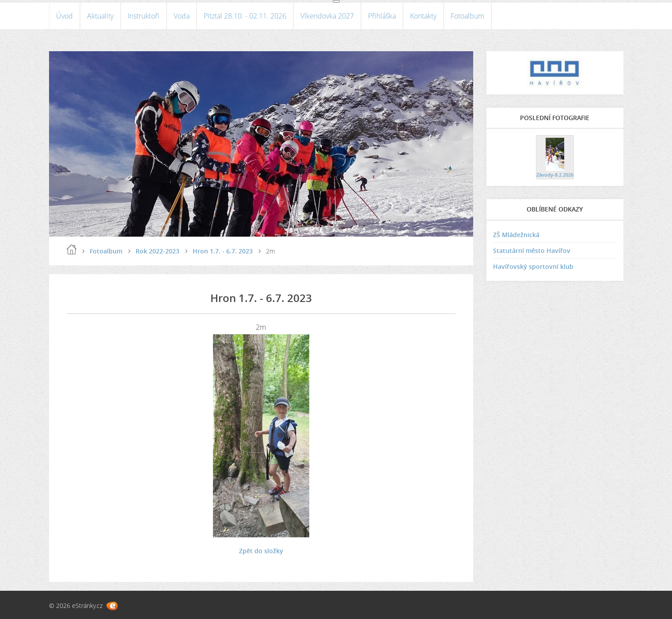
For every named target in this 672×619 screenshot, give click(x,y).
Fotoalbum (467, 16)
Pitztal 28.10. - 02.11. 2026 (245, 16)
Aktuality (100, 16)
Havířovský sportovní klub (533, 266)
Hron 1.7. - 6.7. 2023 (223, 251)
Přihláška (382, 16)
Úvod (65, 16)
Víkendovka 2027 (327, 16)
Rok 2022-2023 (158, 251)
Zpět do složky (261, 551)
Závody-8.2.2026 (555, 175)
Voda (182, 16)
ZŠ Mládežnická (516, 235)
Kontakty (423, 16)
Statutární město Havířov (532, 251)
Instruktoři (144, 16)
